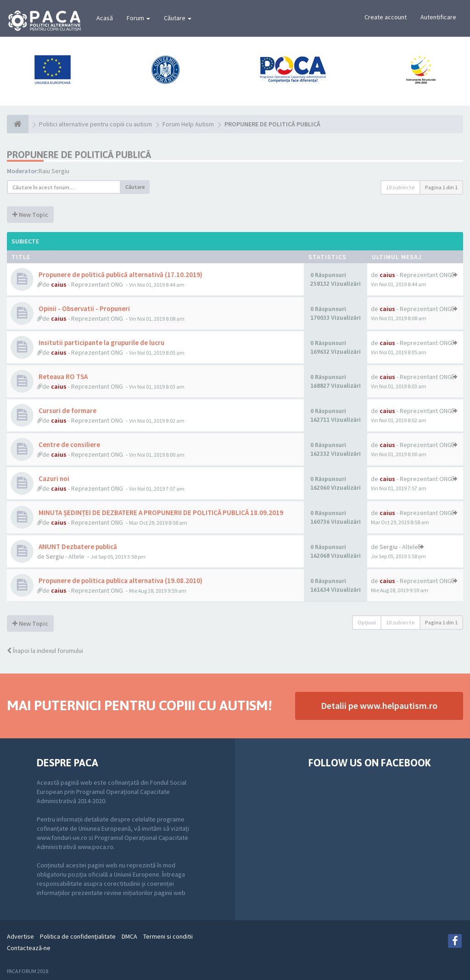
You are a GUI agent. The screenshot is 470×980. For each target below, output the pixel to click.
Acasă (105, 18)
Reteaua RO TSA (62, 377)
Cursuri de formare (67, 411)
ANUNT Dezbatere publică (77, 547)
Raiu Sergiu (54, 171)
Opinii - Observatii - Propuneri (84, 309)
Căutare (178, 18)
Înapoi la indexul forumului (45, 651)
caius (59, 284)
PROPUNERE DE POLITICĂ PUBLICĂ (79, 155)
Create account (386, 17)
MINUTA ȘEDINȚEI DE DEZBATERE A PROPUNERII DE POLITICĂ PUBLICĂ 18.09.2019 (160, 513)
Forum (138, 18)
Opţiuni (367, 622)
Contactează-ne (29, 948)
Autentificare (438, 17)
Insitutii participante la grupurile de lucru (101, 343)
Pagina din (441, 187)
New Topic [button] (30, 215)
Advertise (20, 936)
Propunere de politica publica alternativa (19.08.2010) (120, 581)
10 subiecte (400, 187)
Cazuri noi (53, 479)
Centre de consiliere (69, 445)
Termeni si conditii (168, 936)
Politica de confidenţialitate (78, 936)
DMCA (129, 936)
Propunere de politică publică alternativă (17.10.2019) (120, 275)
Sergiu (55, 556)
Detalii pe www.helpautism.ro (379, 705)
